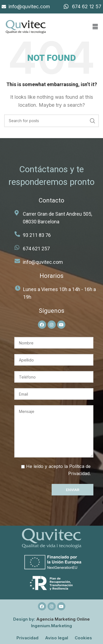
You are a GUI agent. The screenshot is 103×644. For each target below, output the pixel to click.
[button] (95, 27)
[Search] (51, 121)
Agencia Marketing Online (63, 619)
